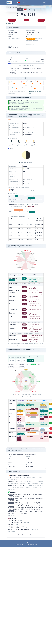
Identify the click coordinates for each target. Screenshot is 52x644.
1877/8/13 (30, 210)
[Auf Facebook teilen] (23, 542)
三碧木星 (22, 365)
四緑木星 (28, 365)
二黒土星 (17, 365)
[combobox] (25, 10)
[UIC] (9, 2)
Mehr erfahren (40, 443)
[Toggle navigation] (44, 2)
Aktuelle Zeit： (10, 23)
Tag (19, 10)
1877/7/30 (26, 205)
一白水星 (11, 365)
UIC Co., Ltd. (25, 545)
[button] (24, 2)
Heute (27, 20)
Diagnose (31, 360)
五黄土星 (33, 365)
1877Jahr (9, 7)
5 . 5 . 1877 (12, 20)
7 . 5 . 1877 (41, 20)
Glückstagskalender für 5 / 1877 (36, 92)
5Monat (15, 7)
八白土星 (17, 367)
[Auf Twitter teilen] (28, 542)
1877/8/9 (26, 190)
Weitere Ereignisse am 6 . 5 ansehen (26, 535)
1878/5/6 (25, 196)
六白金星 (39, 365)
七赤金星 (11, 367)
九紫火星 (22, 367)
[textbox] (25, 10)
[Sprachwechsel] (18, 2)
